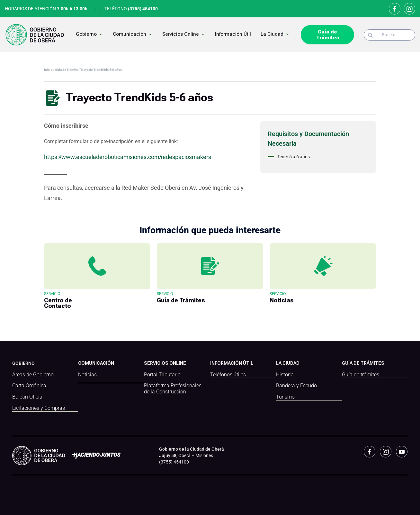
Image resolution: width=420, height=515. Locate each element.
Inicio (49, 70)
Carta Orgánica (29, 386)
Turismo (285, 397)
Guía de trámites (361, 375)
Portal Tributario (162, 375)
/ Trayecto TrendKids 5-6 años (100, 70)
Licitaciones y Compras (39, 408)
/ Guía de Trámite (66, 70)
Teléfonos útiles (228, 375)
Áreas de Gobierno (33, 375)
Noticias (87, 375)
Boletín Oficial (28, 397)
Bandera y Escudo (296, 386)
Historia (285, 375)
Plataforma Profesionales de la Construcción (173, 389)
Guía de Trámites (328, 35)
